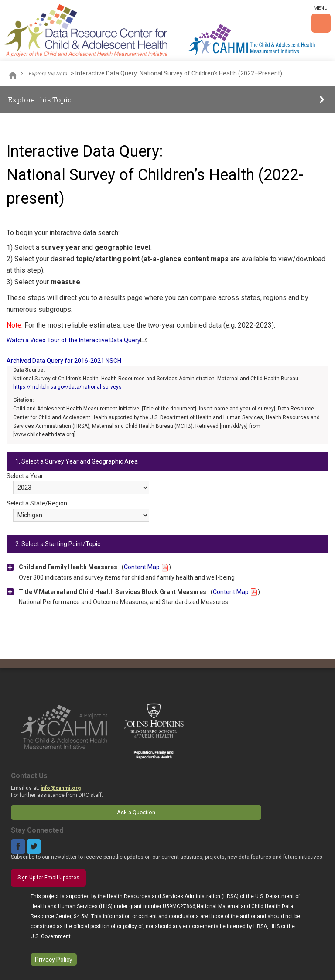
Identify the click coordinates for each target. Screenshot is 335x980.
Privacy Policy (54, 960)
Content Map (146, 567)
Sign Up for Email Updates (48, 878)
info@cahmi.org (61, 788)
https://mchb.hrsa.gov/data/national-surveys (67, 387)
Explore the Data (48, 74)
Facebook (18, 846)
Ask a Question (136, 812)
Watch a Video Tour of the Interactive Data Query (73, 340)
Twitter (34, 846)
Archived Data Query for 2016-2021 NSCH (64, 361)
